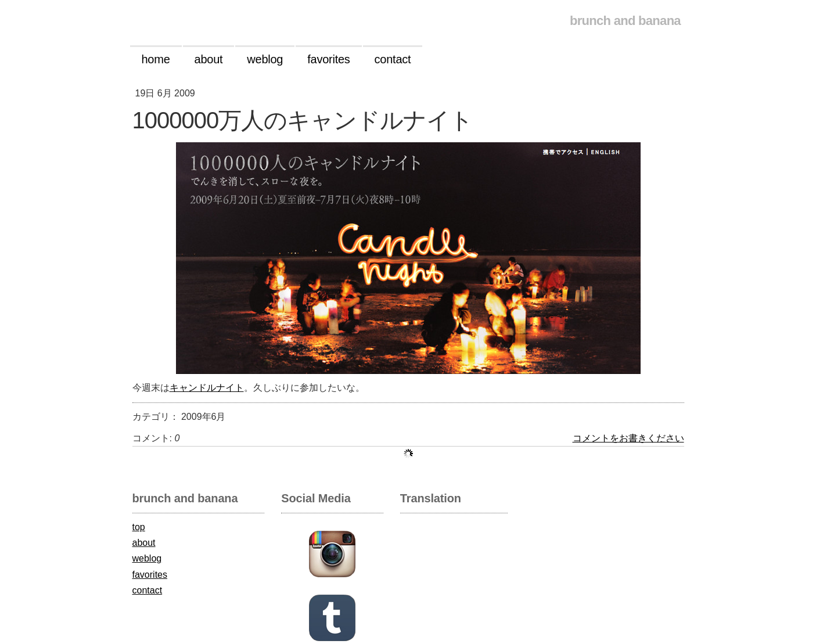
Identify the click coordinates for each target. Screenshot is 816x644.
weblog (147, 558)
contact (148, 590)
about (144, 543)
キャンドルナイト (207, 388)
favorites (150, 575)
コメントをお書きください (628, 438)
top (139, 527)
